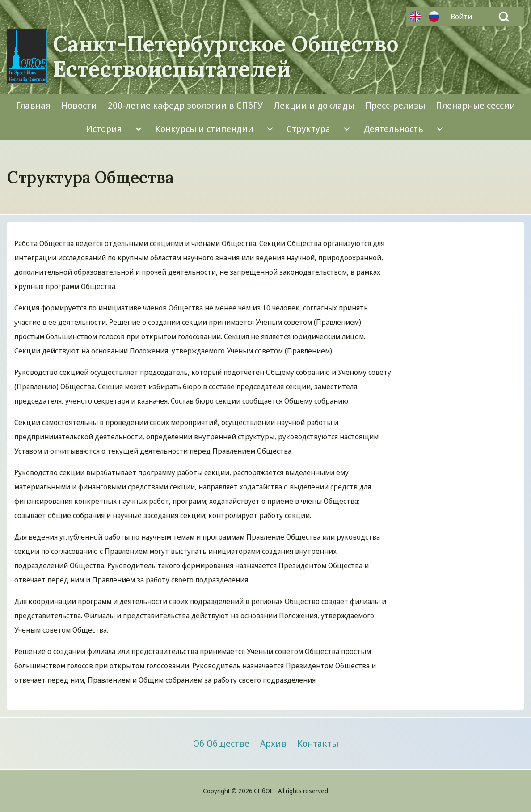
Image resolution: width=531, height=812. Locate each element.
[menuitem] (464, 17)
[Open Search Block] (504, 17)
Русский (434, 17)
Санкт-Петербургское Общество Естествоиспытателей (226, 56)
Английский (415, 17)
